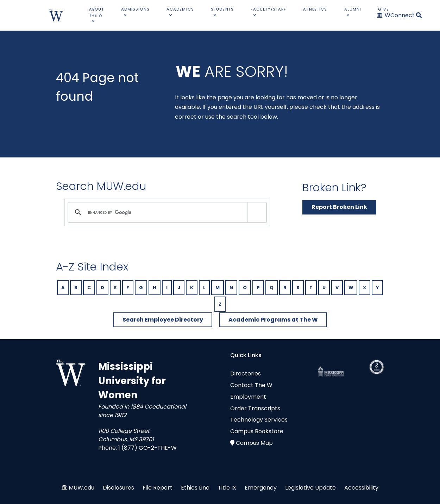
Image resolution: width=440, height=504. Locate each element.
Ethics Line (195, 488)
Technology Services (259, 420)
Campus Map (254, 443)
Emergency (261, 488)
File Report (158, 488)
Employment (248, 397)
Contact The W (251, 385)
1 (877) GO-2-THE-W (147, 448)
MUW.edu (81, 488)
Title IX (227, 488)
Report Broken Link (339, 207)
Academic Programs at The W (273, 320)
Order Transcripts (255, 408)
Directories (246, 374)
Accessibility (361, 488)
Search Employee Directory (163, 320)
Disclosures (118, 488)
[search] (166, 212)
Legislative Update (310, 488)
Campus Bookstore (257, 431)
